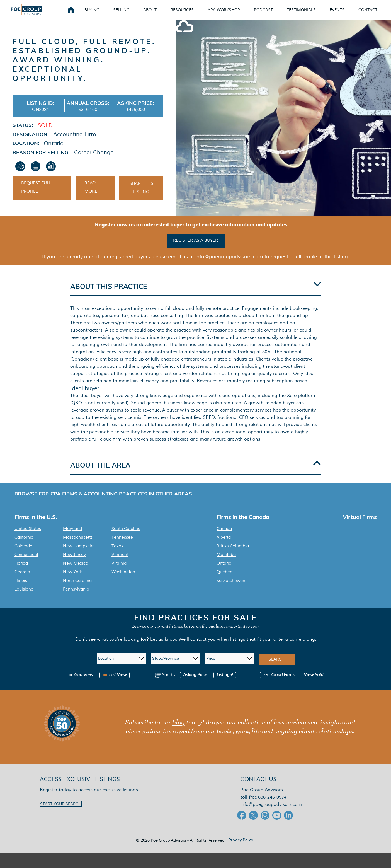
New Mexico (76, 571)
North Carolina (77, 588)
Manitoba (226, 562)
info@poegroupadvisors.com (271, 812)
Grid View (80, 682)
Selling (128, 14)
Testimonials (308, 14)
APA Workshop (230, 14)
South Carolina (126, 536)
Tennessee (122, 545)
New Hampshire (79, 553)
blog (178, 730)
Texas (117, 553)
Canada (224, 536)
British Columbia (233, 553)
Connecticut (26, 562)
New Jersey (74, 562)
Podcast (270, 14)
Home (77, 14)
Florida (21, 571)
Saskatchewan (231, 588)
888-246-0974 (272, 805)
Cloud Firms (279, 682)
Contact (375, 14)
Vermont (120, 562)
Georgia (22, 579)
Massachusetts (78, 545)
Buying (99, 14)
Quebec (224, 579)
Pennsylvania (76, 597)
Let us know (163, 647)
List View (115, 682)
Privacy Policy (241, 847)
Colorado (23, 553)
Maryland (72, 536)
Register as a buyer (195, 248)
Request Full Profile (36, 196)
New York (72, 579)
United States (28, 536)
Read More (91, 196)
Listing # (225, 682)
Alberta (224, 545)
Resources (189, 14)
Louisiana (24, 597)
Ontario (224, 571)
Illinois (21, 588)
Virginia (119, 571)
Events (344, 14)
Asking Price (195, 682)
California (24, 545)
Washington (123, 579)
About (157, 14)
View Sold (314, 682)
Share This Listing (141, 196)
